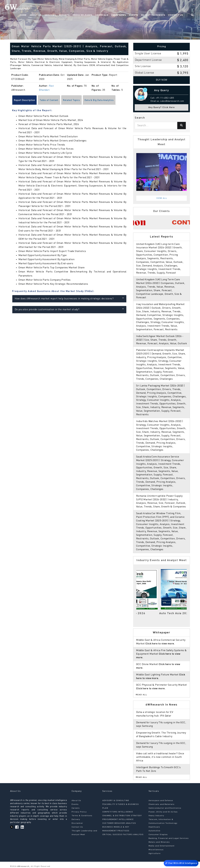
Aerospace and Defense (161, 801)
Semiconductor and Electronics (165, 808)
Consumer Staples (158, 835)
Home (23, 15)
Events (134, 15)
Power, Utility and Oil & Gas (163, 812)
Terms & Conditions (82, 816)
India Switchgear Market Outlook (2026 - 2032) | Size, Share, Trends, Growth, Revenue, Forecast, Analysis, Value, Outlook (162, 340)
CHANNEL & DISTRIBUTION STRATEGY (122, 816)
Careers (76, 808)
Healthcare (154, 827)
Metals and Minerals (159, 842)
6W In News (119, 15)
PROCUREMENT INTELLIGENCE (118, 819)
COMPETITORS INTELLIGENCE (118, 812)
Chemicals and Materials (162, 804)
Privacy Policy (79, 812)
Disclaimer (77, 823)
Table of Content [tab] (51, 100)
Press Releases (82, 15)
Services (50, 15)
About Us (36, 15)
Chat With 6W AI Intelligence (181, 863)
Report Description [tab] (25, 100)
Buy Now (162, 80)
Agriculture (154, 854)
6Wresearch (23, 866)
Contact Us (176, 15)
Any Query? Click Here (162, 107)
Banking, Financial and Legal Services (169, 838)
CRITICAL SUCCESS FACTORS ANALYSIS (123, 835)
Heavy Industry (156, 816)
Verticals (102, 15)
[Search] (182, 126)
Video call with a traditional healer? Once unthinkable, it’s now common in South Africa (160, 757)
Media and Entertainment (162, 846)
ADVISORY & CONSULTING (116, 801)
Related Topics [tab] (75, 100)
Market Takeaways (153, 15)
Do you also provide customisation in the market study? (69, 309)
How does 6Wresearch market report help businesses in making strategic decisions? (69, 298)
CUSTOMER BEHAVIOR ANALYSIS (119, 823)
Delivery (76, 819)
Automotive (154, 831)
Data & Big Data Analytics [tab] (104, 100)
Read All (141, 695)
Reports (64, 15)
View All (162, 198)
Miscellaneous (156, 850)
